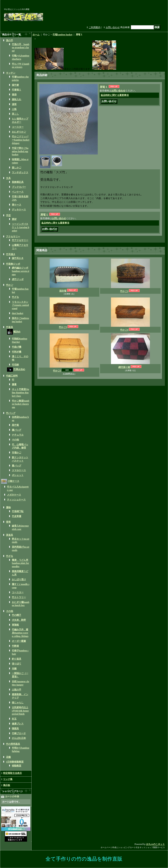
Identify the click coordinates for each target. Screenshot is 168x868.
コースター (18, 127)
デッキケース (19, 210)
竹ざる (15, 297)
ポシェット (18, 475)
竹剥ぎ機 (17, 352)
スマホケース (19, 470)
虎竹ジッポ (18, 279)
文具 (8, 178)
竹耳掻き (11, 254)
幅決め (17, 332)
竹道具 (10, 327)
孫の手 (10, 40)
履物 (8, 507)
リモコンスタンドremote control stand (20, 305)
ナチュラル (18, 435)
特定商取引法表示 (12, 773)
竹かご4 (124, 330)
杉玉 (14, 719)
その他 (15, 440)
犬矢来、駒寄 (19, 620)
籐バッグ (17, 430)
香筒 (8, 522)
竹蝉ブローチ (19, 733)
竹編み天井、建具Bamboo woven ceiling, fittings (20, 633)
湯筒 (14, 104)
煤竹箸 (15, 85)
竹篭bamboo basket (62, 35)
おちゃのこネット (156, 844)
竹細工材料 (12, 376)
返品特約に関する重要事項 (115, 95)
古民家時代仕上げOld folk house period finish (20, 711)
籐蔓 (14, 384)
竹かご (10, 285)
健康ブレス (18, 724)
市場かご (17, 453)
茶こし (15, 114)
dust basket (18, 313)
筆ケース (17, 205)
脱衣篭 (63, 291)
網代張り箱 (124, 367)
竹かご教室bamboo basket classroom (21, 404)
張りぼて (17, 664)
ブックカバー (19, 187)
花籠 (8, 757)
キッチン (11, 73)
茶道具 (10, 535)
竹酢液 (15, 646)
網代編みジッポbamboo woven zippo (21, 271)
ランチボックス (20, 172)
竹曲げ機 (17, 347)
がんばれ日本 (19, 738)
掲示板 (7, 785)
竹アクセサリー (20, 240)
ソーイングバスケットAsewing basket (21, 227)
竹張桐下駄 (18, 511)
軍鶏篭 (15, 625)
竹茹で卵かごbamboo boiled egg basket (20, 151)
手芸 (8, 215)
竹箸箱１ (17, 90)
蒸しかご (17, 168)
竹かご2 (124, 291)
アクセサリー (13, 237)
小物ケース (13, 481)
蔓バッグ (17, 466)
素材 (14, 219)
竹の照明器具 (13, 744)
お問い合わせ (113, 27)
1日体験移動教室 (15, 762)
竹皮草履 (17, 516)
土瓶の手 (17, 690)
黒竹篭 (15, 425)
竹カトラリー (19, 597)
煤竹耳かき (18, 258)
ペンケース (18, 192)
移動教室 (17, 766)
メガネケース (14, 495)
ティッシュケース (16, 500)
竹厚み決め (19, 369)
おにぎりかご (19, 132)
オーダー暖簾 (19, 641)
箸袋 (14, 95)
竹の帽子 (17, 615)
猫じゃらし (18, 703)
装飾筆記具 (18, 182)
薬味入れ (17, 99)
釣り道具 (17, 659)
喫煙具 (15, 729)
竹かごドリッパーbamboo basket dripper (21, 140)
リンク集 (8, 779)
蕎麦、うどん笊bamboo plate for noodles (20, 563)
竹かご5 (57, 371)
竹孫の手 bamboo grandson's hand (21, 48)
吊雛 (14, 669)
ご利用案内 (95, 27)
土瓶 (14, 109)
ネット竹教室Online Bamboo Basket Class (20, 393)
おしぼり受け (19, 580)
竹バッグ (11, 413)
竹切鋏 (15, 365)
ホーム (36, 35)
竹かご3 (63, 327)
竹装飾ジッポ (13, 264)
